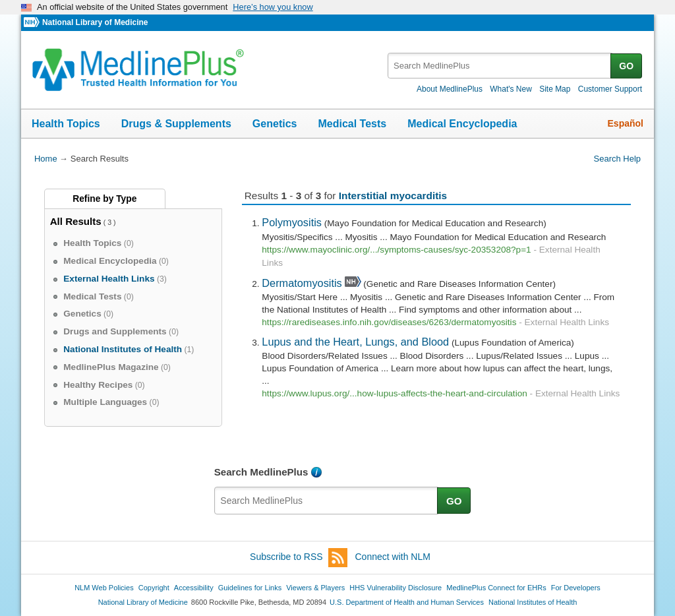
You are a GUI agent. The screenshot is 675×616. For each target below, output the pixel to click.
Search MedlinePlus (261, 472)
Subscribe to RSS (299, 558)
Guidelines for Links (250, 588)
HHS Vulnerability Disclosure (396, 588)
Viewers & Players (315, 588)
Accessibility (194, 588)
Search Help (617, 159)
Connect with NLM (393, 557)
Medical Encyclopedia (462, 124)
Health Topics (66, 124)
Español (626, 123)
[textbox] (500, 66)
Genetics (275, 124)
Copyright (154, 588)
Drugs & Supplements (176, 124)
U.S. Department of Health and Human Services (407, 602)
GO (626, 66)
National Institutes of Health (533, 602)
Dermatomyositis (302, 283)
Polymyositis (292, 222)
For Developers (576, 588)
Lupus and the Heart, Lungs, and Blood (355, 342)
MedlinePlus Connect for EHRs (496, 588)
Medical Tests (352, 124)
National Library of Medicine (95, 22)
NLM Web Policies (104, 588)
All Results (76, 221)
